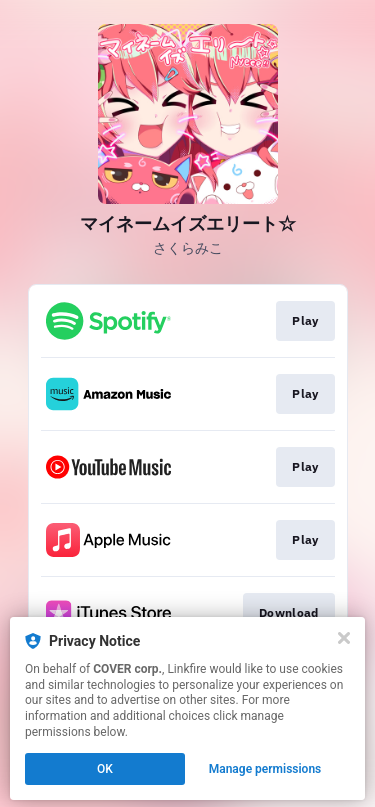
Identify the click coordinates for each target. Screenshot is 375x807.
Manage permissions (265, 769)
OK (105, 769)
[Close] (344, 638)
